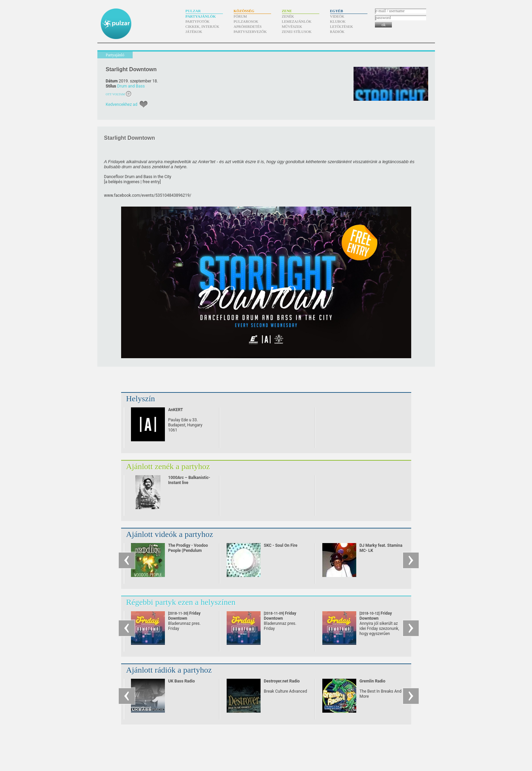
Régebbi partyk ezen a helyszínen (181, 602)
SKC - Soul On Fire (281, 545)
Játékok (194, 32)
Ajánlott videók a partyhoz (170, 534)
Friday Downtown (184, 618)
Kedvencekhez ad (122, 104)
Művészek (292, 26)
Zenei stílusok (297, 32)
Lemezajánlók (297, 21)
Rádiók (337, 32)
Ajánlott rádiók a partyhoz (169, 670)
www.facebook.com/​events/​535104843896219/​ (148, 195)
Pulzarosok (246, 21)
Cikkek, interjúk (203, 26)
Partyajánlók (201, 16)
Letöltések (342, 26)
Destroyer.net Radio (282, 681)
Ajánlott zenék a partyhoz (168, 466)
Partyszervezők (250, 32)
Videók (337, 16)
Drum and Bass (131, 86)
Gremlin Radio (373, 681)
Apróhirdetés (248, 26)
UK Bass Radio (182, 681)
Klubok (338, 21)
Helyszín (141, 399)
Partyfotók (198, 21)
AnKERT (176, 410)
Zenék (288, 16)
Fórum (240, 16)
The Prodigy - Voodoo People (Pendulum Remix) (188, 551)
